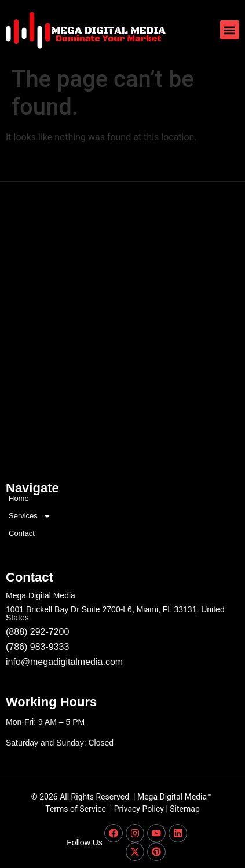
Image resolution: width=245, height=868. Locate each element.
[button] (230, 30)
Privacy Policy (139, 809)
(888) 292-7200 (37, 632)
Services (30, 516)
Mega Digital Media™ (175, 797)
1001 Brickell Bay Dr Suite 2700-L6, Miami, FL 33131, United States (115, 613)
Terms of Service (76, 809)
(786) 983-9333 (37, 647)
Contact (22, 533)
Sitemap (184, 809)
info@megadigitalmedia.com (64, 662)
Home (19, 498)
